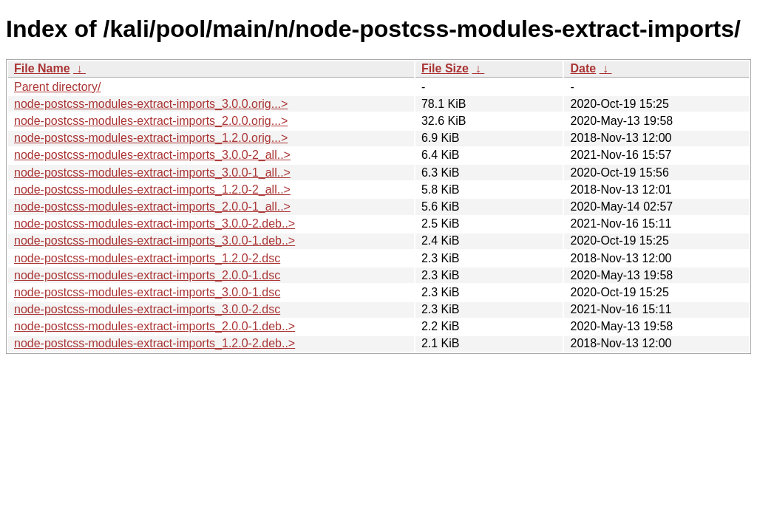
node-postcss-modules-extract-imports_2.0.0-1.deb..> (155, 326)
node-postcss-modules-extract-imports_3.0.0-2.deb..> (155, 224)
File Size (445, 68)
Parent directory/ (57, 87)
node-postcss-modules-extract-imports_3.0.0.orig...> (151, 104)
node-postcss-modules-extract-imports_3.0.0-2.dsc (147, 309)
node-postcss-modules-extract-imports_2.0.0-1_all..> (152, 207)
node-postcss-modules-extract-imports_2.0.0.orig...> (151, 121)
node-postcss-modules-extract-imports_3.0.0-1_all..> (152, 173)
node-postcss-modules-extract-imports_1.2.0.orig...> (151, 138)
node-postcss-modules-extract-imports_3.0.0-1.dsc (147, 292)
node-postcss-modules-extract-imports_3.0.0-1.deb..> (155, 241)
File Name (42, 68)
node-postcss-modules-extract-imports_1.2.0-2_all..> (152, 190)
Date (583, 68)
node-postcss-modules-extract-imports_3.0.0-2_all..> (152, 155)
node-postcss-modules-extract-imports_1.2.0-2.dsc (147, 258)
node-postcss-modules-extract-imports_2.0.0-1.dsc (147, 275)
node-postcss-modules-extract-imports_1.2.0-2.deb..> (155, 343)
